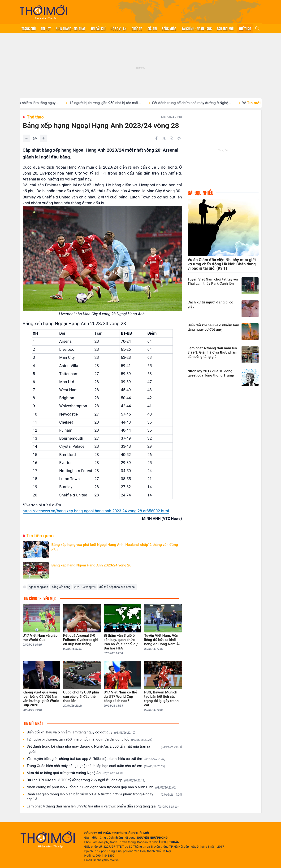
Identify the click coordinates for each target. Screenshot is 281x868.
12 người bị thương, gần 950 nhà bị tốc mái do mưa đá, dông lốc (89, 739)
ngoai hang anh (39, 587)
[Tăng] (43, 138)
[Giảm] (26, 138)
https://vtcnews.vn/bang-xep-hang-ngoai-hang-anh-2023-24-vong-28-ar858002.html (96, 511)
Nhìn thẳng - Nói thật (71, 28)
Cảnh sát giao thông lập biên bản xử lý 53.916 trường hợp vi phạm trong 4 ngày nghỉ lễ (104, 797)
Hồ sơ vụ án (119, 28)
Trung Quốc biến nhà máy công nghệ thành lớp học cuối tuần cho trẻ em (96, 766)
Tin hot (46, 28)
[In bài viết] (179, 138)
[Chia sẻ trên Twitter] (164, 138)
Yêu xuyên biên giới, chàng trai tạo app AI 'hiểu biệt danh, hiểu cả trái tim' (96, 759)
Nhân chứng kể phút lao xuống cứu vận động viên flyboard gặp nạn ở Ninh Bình (102, 787)
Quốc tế (137, 28)
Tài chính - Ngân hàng (197, 28)
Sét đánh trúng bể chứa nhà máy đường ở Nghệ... (203, 103)
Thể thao (245, 28)
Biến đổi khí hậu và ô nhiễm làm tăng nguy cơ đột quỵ (81, 732)
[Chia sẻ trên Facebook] (156, 138)
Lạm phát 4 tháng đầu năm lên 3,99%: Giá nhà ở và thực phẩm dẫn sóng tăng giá (103, 806)
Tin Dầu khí (98, 28)
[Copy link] (172, 138)
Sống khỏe (169, 28)
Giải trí (152, 28)
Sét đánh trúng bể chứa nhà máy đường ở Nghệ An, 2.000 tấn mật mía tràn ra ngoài (104, 749)
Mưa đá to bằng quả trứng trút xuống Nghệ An (75, 773)
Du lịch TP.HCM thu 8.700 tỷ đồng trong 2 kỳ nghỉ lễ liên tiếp (86, 780)
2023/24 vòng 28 (85, 587)
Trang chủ (29, 28)
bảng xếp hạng (61, 587)
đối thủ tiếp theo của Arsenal (117, 587)
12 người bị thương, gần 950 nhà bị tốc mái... (116, 103)
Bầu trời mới (225, 28)
